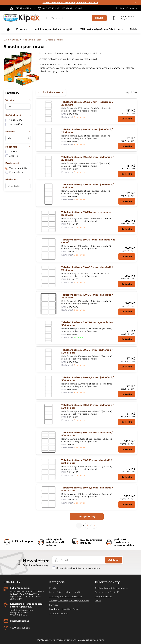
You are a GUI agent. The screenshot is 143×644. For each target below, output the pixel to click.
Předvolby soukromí (66, 640)
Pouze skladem (15, 172)
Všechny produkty (16, 168)
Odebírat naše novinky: (36, 565)
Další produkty (87, 517)
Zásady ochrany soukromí (91, 640)
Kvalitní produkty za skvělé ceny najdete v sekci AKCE (70, 3)
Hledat (99, 18)
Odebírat (114, 560)
